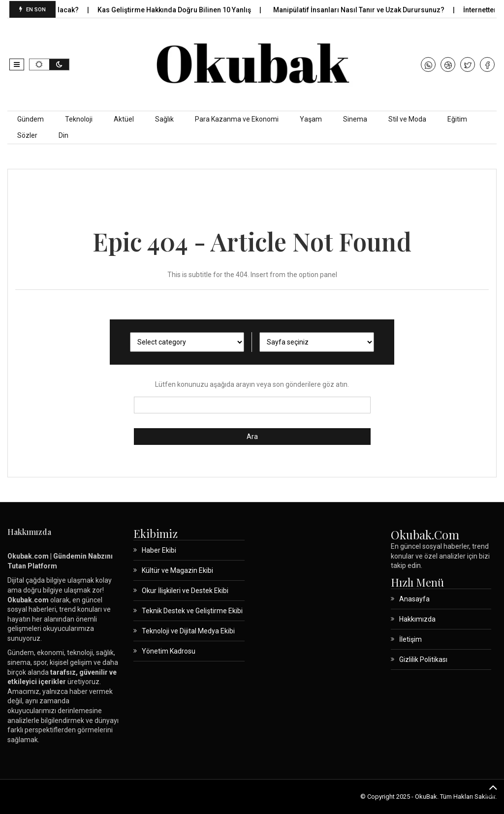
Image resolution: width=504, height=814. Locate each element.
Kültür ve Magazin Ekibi (177, 570)
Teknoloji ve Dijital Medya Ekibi (188, 631)
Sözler (27, 135)
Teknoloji (79, 119)
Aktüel (124, 119)
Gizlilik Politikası (423, 659)
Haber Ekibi (159, 550)
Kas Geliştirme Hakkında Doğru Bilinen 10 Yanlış (182, 10)
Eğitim (457, 119)
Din (63, 135)
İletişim (410, 639)
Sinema (355, 119)
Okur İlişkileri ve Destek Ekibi (185, 591)
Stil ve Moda (407, 119)
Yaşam (311, 119)
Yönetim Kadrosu (169, 651)
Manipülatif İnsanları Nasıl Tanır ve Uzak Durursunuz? (366, 10)
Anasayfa (414, 599)
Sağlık (164, 119)
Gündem (31, 119)
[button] (17, 64)
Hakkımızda (417, 619)
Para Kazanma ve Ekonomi (237, 119)
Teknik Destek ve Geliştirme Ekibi (192, 611)
